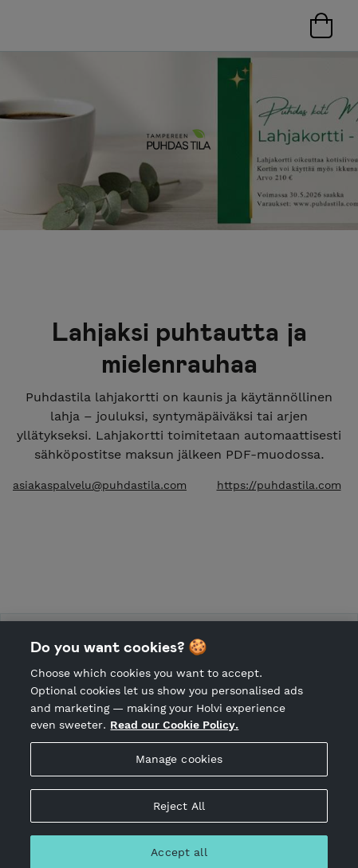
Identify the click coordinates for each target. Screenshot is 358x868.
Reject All (179, 811)
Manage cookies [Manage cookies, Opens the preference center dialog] (179, 765)
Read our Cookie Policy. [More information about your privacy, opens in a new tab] (174, 731)
